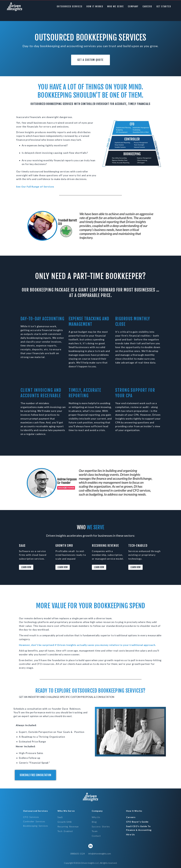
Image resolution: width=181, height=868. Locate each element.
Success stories (101, 826)
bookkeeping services (36, 826)
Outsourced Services (72, 6)
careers (149, 6)
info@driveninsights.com (100, 854)
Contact (96, 836)
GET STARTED (165, 6)
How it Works (97, 6)
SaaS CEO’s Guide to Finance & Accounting (139, 828)
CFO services (31, 817)
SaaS (60, 817)
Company (135, 6)
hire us (131, 834)
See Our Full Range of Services (35, 187)
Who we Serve (118, 6)
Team (95, 831)
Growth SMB (65, 822)
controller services (34, 821)
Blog (94, 822)
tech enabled (65, 831)
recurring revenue (68, 826)
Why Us (96, 817)
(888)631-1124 (78, 854)
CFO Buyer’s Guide (137, 822)
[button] (72, 6)
